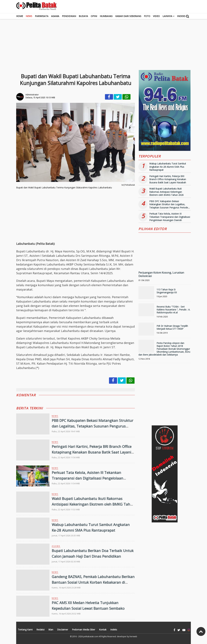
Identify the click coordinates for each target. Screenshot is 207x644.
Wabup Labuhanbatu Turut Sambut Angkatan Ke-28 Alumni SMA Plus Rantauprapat (168, 167)
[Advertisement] (103, 42)
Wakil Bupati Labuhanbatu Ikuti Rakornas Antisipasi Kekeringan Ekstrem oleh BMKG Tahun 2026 (93, 504)
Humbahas (106, 16)
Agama (55, 16)
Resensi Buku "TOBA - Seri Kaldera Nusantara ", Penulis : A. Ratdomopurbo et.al (173, 310)
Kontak (103, 630)
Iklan (51, 630)
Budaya (83, 16)
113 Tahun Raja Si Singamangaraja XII (167, 291)
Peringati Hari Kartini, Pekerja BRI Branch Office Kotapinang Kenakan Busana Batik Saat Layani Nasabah (92, 452)
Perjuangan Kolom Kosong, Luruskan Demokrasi (161, 274)
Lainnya (167, 16)
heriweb (133, 636)
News (29, 16)
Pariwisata (42, 16)
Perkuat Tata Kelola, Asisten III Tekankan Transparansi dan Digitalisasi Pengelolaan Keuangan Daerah (87, 478)
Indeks (181, 16)
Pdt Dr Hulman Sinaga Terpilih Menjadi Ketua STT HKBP (172, 327)
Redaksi (40, 630)
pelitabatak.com (91, 636)
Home (20, 16)
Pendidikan (69, 16)
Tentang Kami (25, 630)
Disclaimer (63, 630)
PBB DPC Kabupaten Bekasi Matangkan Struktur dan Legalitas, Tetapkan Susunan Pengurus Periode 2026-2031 (93, 426)
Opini (94, 16)
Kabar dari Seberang (128, 16)
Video (156, 16)
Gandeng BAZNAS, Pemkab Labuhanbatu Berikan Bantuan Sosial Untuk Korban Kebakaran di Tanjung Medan (93, 582)
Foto (147, 16)
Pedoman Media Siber (84, 630)
